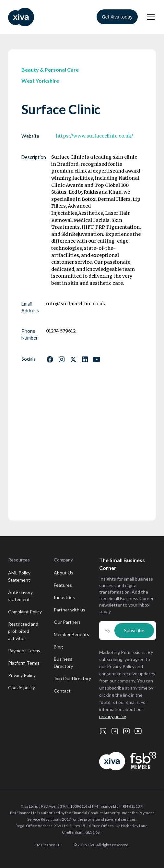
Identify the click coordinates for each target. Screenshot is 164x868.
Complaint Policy (25, 612)
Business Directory (63, 663)
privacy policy (112, 716)
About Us (64, 573)
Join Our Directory (72, 678)
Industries (64, 597)
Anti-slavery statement (20, 596)
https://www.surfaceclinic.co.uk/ (94, 136)
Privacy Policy (22, 675)
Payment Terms (24, 651)
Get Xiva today (117, 17)
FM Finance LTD (48, 845)
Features (63, 585)
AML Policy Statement (19, 576)
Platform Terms (24, 663)
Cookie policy (22, 687)
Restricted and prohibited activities (23, 631)
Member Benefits (71, 634)
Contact (62, 691)
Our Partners (67, 622)
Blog (58, 647)
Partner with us (70, 610)
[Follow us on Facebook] (50, 359)
